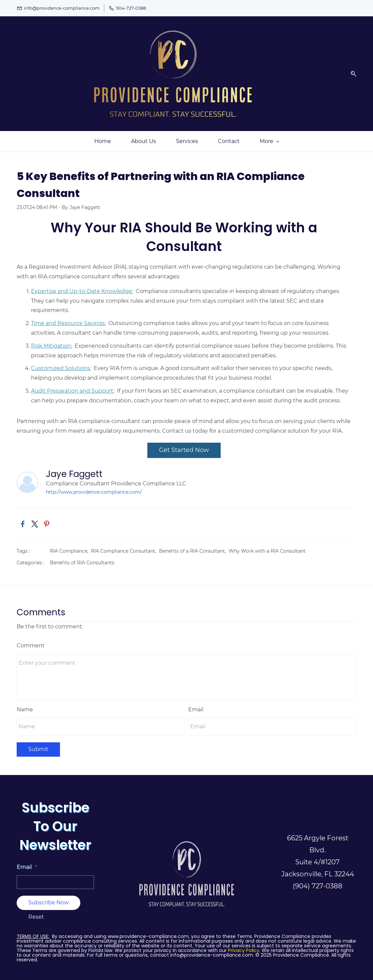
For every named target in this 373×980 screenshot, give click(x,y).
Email (196, 704)
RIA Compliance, (70, 546)
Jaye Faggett (85, 202)
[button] (351, 71)
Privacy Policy (244, 945)
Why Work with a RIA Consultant (267, 546)
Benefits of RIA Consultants (82, 557)
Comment (31, 640)
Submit (38, 744)
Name (25, 704)
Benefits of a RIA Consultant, (194, 546)
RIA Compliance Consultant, (125, 546)
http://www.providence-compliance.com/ (94, 487)
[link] (23, 519)
